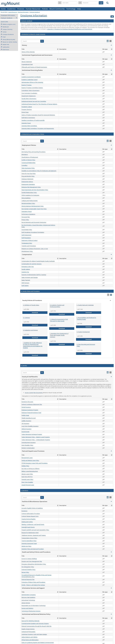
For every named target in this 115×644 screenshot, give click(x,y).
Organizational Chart (27, 64)
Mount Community (57, 9)
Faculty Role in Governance (29, 99)
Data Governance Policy (28, 168)
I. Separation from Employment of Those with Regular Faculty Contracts (59, 335)
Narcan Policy (25, 572)
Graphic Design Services (28, 629)
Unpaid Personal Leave (28, 485)
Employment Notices (27, 182)
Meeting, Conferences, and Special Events (33, 524)
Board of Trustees (27, 85)
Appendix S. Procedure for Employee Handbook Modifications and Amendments (70, 29)
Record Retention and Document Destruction (34, 222)
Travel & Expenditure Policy (29, 541)
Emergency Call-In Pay (28, 267)
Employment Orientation (28, 184)
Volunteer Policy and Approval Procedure (33, 549)
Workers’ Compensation (28, 448)
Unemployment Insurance (29, 443)
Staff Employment (26, 235)
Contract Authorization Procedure (31, 514)
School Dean (25, 112)
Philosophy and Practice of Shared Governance (34, 67)
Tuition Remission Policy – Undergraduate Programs (36, 440)
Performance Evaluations (28, 214)
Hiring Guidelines (26, 198)
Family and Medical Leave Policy (30, 460)
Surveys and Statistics (27, 608)
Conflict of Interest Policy (28, 160)
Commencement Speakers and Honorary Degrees (35, 623)
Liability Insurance (26, 421)
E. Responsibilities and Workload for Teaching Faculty (86, 318)
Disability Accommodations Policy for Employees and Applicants (39, 171)
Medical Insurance (26, 429)
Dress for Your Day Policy (29, 174)
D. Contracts (26, 318)
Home (3, 9)
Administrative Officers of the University (32, 82)
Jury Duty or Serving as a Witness (31, 469)
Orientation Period (27, 212)
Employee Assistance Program (30, 410)
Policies (45, 9)
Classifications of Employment (30, 157)
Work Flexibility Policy (27, 445)
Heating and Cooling (27, 522)
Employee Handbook (35, 12)
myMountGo (5, 47)
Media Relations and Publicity (29, 637)
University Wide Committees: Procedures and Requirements (38, 128)
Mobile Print (5, 45)
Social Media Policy (27, 230)
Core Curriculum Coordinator (29, 93)
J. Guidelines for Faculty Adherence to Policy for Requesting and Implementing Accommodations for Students (33, 345)
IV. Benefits (24, 366)
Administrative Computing (29, 595)
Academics (11, 9)
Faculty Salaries (26, 269)
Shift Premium (25, 283)
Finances (21, 9)
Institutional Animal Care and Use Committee (34, 101)
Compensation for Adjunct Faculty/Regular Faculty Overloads (38, 261)
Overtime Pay (25, 272)
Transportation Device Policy (29, 538)
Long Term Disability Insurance (30, 426)
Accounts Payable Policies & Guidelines (32, 508)
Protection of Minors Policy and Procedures (33, 582)
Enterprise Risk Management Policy (31, 187)
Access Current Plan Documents (34, 393)
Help (79, 9)
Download (40, 312)
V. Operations (25, 490)
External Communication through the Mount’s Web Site (36, 626)
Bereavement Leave (27, 458)
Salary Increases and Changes (30, 277)
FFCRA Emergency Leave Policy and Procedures (35, 463)
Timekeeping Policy (27, 243)
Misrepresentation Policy (28, 203)
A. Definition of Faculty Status (31, 305)
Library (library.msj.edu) (8, 39)
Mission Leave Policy (27, 474)
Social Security (25, 432)
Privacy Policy (25, 220)
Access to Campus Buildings (29, 559)
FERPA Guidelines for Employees (30, 195)
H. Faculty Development (83, 332)
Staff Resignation (26, 238)
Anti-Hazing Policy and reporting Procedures (33, 152)
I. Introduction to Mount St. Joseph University (33, 34)
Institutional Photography (28, 632)
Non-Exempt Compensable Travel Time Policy (34, 209)
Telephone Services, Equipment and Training (34, 535)
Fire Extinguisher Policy (28, 567)
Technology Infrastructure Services (31, 611)
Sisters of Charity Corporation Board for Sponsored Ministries (38, 115)
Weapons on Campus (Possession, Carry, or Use (35, 249)
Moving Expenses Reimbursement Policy (33, 206)
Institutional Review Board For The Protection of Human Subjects (39, 104)
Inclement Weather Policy (28, 570)
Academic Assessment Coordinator (31, 77)
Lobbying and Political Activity (30, 201)
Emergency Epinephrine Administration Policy (34, 564)
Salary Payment (26, 280)
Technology (71, 9)
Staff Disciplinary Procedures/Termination (33, 232)
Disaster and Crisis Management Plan (32, 561)
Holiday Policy (25, 466)
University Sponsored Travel (29, 543)
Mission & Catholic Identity (9, 42)
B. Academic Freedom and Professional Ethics (57, 306)
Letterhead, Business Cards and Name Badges (34, 634)
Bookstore (24, 511)
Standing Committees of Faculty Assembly (33, 120)
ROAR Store (5, 50)
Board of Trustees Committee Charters (32, 88)
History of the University (28, 52)
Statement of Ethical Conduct (30, 240)
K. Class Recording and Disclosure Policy (86, 345)
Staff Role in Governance (28, 118)
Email (3, 37)
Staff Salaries (25, 286)
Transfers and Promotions (29, 246)
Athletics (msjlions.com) (8, 24)
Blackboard (5, 27)
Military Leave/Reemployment (30, 471)
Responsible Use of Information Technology (34, 606)
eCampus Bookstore (7, 34)
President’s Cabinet (27, 107)
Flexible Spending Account (29, 418)
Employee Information (23, 12)
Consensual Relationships (28, 163)
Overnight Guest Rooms (28, 527)
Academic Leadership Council (29, 80)
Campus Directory (7, 29)
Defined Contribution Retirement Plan (32, 404)
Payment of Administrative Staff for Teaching (34, 275)
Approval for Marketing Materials (30, 621)
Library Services (26, 603)
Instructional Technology (28, 600)
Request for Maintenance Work (30, 533)
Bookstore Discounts (27, 402)
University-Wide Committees (29, 126)
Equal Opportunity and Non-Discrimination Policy (35, 190)
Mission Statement (27, 62)
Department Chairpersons (29, 96)
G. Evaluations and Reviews (30, 330)
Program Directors (27, 110)
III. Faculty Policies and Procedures (30, 291)
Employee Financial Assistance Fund (31, 413)
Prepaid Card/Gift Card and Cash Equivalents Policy (35, 530)
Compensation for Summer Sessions (32, 264)
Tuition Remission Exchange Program (32, 434)
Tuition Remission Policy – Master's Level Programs (36, 437)
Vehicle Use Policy (26, 546)
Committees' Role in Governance (30, 90)
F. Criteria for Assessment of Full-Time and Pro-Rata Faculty (59, 320)
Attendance (25, 154)
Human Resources (33, 9)
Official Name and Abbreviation (30, 640)
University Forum (26, 123)
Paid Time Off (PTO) (27, 477)
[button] (42, 41)
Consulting (24, 165)
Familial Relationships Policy (29, 193)
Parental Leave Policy (27, 479)
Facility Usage (25, 415)
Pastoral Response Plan (28, 580)
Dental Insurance (26, 407)
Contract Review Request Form (30, 516)
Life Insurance (25, 423)
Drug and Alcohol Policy (28, 176)
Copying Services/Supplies (29, 519)
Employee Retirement (27, 179)
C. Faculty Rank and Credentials (85, 305)
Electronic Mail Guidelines (28, 597)
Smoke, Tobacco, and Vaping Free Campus (33, 585)
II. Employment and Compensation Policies (32, 134)
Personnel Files (26, 217)
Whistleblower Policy (27, 251)
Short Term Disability (27, 482)
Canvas (4, 32)
